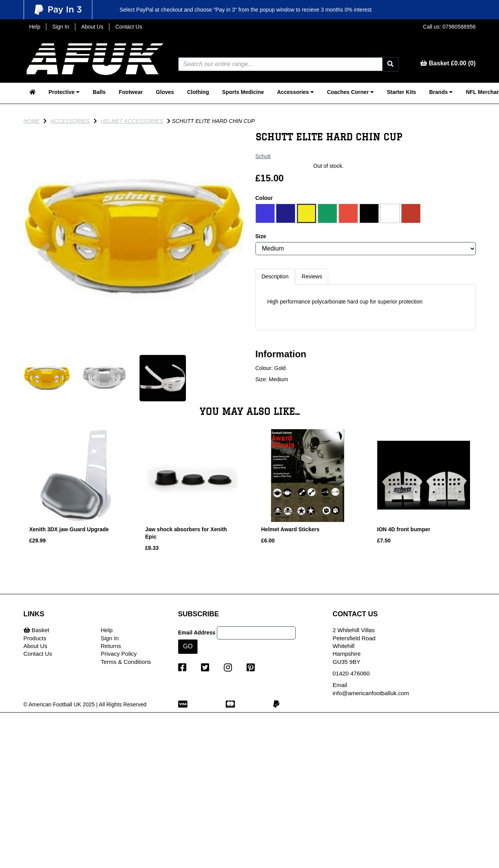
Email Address (197, 633)
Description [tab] (275, 276)
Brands (441, 92)
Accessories (295, 92)
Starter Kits (401, 92)
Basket (37, 630)
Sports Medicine (243, 92)
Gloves (165, 92)
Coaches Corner (350, 92)
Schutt (263, 156)
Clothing (198, 92)
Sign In (61, 27)
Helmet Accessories (132, 121)
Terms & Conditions (126, 662)
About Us (92, 27)
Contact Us (129, 27)
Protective (64, 92)
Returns (111, 646)
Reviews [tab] (312, 276)
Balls (99, 92)
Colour (264, 198)
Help (35, 27)
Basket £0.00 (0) (448, 63)
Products (35, 638)
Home (32, 121)
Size (261, 236)
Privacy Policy (119, 654)
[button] (44, 292)
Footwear (131, 92)
